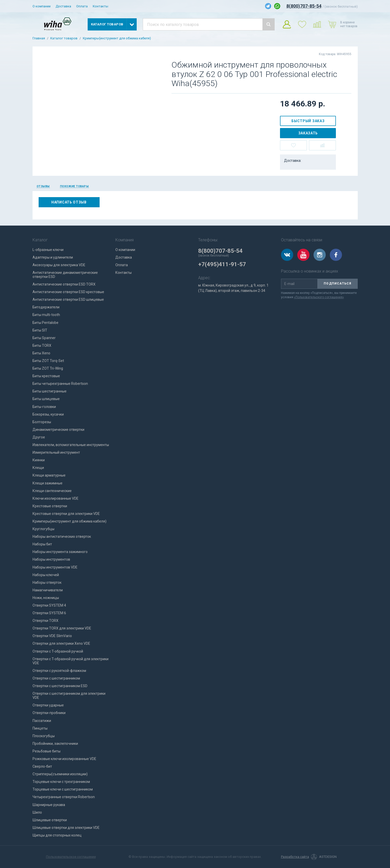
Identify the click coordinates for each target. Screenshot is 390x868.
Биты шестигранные (50, 391)
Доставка (63, 6)
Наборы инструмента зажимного (60, 552)
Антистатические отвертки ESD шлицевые (68, 299)
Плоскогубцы (44, 736)
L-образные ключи (48, 250)
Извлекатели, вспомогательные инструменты (71, 445)
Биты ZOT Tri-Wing (48, 368)
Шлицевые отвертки (50, 820)
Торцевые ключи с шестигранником (63, 789)
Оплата (82, 6)
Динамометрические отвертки (58, 430)
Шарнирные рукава (49, 805)
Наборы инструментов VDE (55, 567)
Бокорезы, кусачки (48, 414)
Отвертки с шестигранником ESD (60, 686)
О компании (42, 6)
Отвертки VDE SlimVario (52, 636)
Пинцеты (40, 728)
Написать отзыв (69, 202)
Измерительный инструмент (56, 452)
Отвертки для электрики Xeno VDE (61, 643)
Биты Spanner (44, 338)
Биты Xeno (41, 353)
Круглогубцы (43, 529)
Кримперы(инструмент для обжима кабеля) (117, 38)
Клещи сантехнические (52, 491)
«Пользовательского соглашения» (319, 297)
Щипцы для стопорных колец (57, 835)
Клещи (38, 468)
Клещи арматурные (49, 475)
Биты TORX (42, 345)
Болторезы (42, 422)
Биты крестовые (46, 376)
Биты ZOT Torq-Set (48, 361)
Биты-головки (44, 407)
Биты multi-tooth (46, 315)
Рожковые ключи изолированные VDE (64, 759)
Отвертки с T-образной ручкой (58, 651)
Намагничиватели (48, 590)
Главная (39, 38)
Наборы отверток (47, 582)
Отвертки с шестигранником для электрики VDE (69, 696)
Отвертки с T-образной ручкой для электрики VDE (71, 661)
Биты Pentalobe (45, 323)
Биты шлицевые (46, 399)
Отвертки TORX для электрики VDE (62, 628)
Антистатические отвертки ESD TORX (64, 284)
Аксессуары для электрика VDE (59, 265)
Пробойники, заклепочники (55, 744)
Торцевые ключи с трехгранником (61, 782)
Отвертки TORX (45, 621)
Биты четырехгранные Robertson (60, 384)
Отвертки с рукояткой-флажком (59, 671)
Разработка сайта (295, 857)
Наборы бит (42, 544)
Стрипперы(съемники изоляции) (60, 774)
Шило (37, 812)
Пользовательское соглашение (71, 857)
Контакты (100, 6)
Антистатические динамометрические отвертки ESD (65, 275)
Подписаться (338, 283)
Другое (39, 437)
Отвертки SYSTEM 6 (49, 613)
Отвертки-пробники (49, 713)
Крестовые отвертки (50, 506)
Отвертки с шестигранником (56, 678)
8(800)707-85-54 (304, 6)
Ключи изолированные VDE (56, 498)
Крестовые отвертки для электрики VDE (66, 514)
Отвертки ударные (48, 705)
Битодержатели (46, 307)
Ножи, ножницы (46, 598)
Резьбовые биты (46, 751)
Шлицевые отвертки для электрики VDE (66, 828)
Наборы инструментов (51, 559)
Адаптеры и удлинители (53, 257)
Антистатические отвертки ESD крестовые (68, 292)
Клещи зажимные (48, 483)
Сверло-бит (42, 766)
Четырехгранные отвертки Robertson (64, 797)
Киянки (39, 460)
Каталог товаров (64, 38)
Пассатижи (42, 721)
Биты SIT (40, 330)
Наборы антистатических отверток (62, 536)
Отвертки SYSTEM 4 (49, 605)
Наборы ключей (46, 575)
